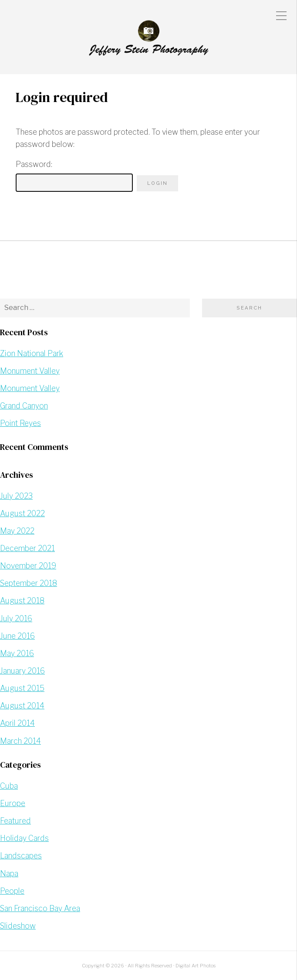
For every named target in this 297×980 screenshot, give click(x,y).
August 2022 (22, 513)
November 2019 (28, 566)
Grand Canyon (24, 406)
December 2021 (27, 548)
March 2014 (20, 741)
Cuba (9, 786)
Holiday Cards (24, 838)
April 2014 (17, 723)
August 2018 (22, 601)
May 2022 (17, 531)
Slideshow (18, 926)
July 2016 (16, 618)
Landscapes (21, 856)
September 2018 (29, 583)
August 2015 (22, 688)
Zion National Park (32, 353)
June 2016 (17, 636)
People (12, 891)
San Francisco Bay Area (40, 908)
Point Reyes (20, 423)
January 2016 (22, 671)
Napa (9, 873)
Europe (13, 803)
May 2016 (17, 653)
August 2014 (22, 706)
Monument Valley (30, 371)
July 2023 (16, 496)
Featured (15, 821)
